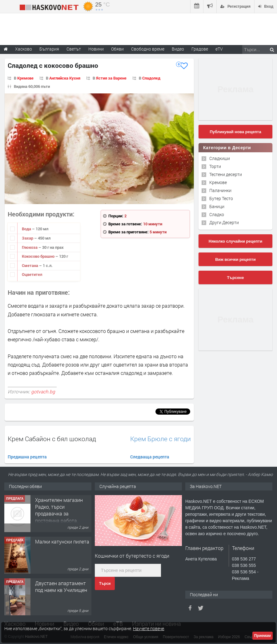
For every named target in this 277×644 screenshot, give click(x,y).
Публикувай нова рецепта (235, 132)
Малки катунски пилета (62, 541)
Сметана (30, 265)
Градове (200, 49)
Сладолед (151, 78)
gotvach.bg (43, 392)
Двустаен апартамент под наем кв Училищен (61, 587)
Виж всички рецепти (235, 259)
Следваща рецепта (150, 457)
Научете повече (149, 628)
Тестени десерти (226, 174)
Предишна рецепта (27, 457)
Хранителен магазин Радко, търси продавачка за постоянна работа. (59, 510)
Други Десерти (224, 222)
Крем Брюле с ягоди (161, 439)
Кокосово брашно (39, 256)
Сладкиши (220, 158)
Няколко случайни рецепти (235, 241)
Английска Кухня (65, 78)
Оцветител (32, 274)
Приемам (263, 636)
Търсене (236, 278)
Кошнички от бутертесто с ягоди (132, 556)
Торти (215, 166)
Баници (217, 206)
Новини (96, 49)
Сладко (217, 214)
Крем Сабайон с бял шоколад (52, 439)
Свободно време (148, 49)
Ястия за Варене (111, 78)
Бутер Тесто (221, 198)
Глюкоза (30, 247)
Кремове (25, 78)
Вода (27, 229)
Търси (105, 584)
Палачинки (220, 190)
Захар (28, 238)
